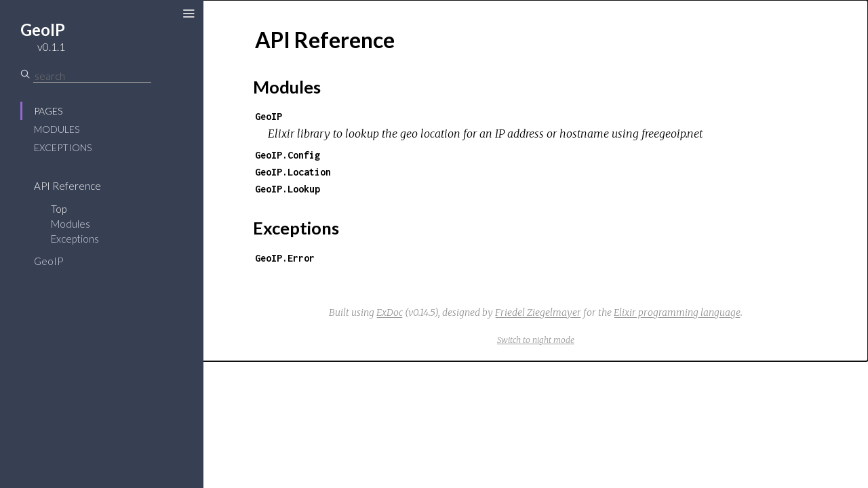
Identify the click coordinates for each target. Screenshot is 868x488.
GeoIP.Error (285, 258)
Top (59, 209)
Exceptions (63, 147)
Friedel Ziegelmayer (538, 312)
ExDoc (390, 312)
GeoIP (48, 261)
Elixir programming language (677, 312)
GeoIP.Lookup (288, 189)
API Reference (67, 186)
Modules (57, 129)
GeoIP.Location (293, 172)
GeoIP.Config (288, 155)
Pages (48, 111)
